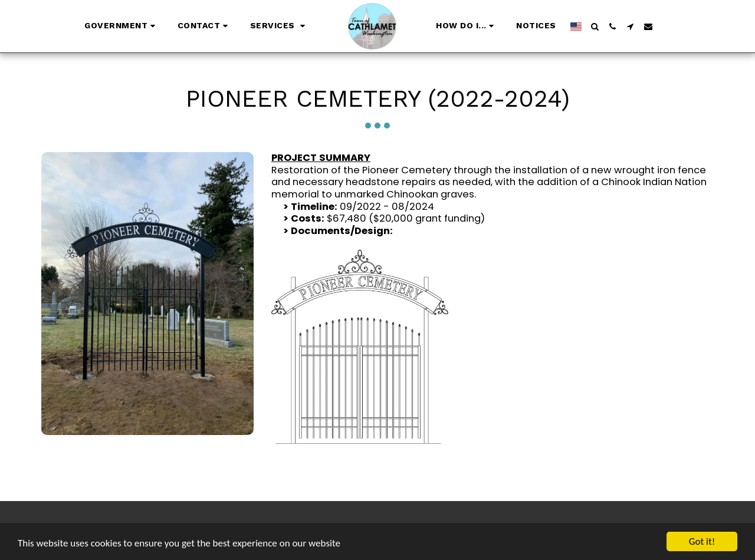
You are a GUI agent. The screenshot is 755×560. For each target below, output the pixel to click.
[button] (122, 27)
